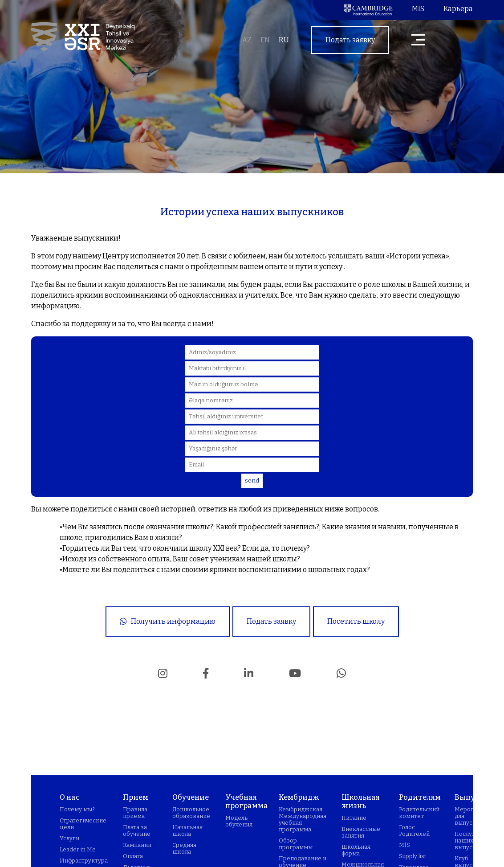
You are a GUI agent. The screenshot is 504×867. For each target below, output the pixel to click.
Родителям (420, 797)
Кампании (137, 845)
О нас (70, 797)
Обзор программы (296, 844)
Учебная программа (247, 802)
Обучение (191, 797)
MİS (404, 845)
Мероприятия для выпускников (474, 816)
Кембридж (299, 797)
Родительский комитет (419, 813)
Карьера (458, 9)
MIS (418, 9)
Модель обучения (239, 821)
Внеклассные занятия (361, 832)
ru (284, 40)
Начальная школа (187, 830)
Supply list (413, 856)
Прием (136, 797)
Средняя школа (184, 848)
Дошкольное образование (191, 813)
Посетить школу (356, 621)
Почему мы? (77, 809)
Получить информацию (168, 621)
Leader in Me (78, 849)
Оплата (133, 856)
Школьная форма (356, 850)
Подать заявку (350, 40)
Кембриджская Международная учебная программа (303, 819)
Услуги (69, 838)
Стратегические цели (83, 824)
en (265, 40)
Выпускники (479, 797)
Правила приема (135, 813)
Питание (354, 818)
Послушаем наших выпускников (474, 840)
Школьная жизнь (361, 802)
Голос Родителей (414, 830)
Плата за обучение (137, 830)
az (247, 40)
